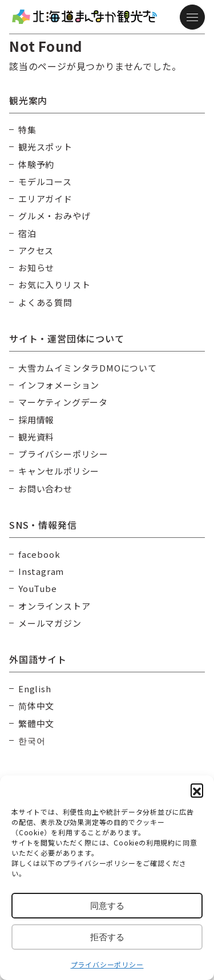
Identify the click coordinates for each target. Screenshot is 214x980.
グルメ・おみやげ (54, 216)
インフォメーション (59, 385)
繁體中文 (36, 723)
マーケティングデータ (63, 402)
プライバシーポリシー (107, 964)
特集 (27, 130)
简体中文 (36, 706)
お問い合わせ (45, 489)
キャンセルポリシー (59, 471)
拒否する (107, 937)
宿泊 (27, 233)
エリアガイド (45, 199)
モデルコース (45, 181)
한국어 (32, 740)
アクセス (36, 250)
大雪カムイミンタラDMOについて (88, 368)
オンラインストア (54, 606)
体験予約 (36, 164)
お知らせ (36, 268)
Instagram (41, 571)
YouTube (38, 588)
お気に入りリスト (54, 285)
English (35, 689)
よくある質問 (45, 302)
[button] (197, 790)
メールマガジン (50, 623)
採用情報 (36, 420)
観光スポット (45, 147)
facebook (39, 554)
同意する (107, 906)
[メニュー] (192, 17)
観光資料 (36, 437)
